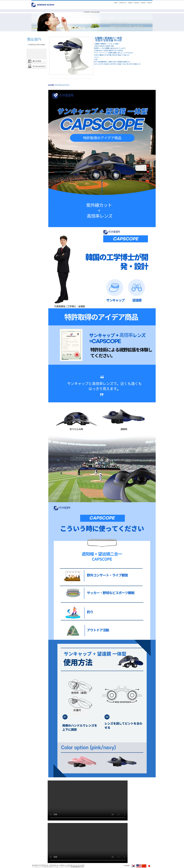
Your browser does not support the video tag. (88, 800)
